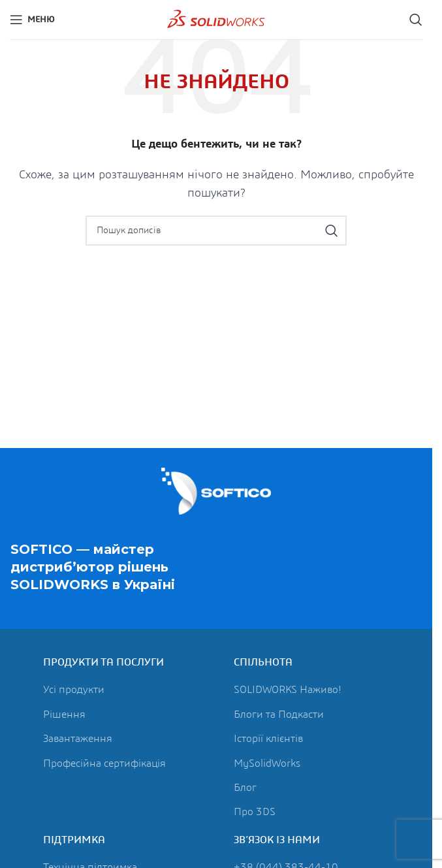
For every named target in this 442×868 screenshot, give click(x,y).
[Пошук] (416, 20)
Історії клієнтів (268, 739)
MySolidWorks (267, 764)
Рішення (64, 715)
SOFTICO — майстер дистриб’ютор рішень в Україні (93, 568)
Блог (245, 788)
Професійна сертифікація (104, 764)
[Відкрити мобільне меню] (32, 20)
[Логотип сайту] (216, 19)
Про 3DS (255, 812)
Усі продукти (74, 690)
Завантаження (78, 739)
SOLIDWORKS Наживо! (288, 690)
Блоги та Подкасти (279, 715)
